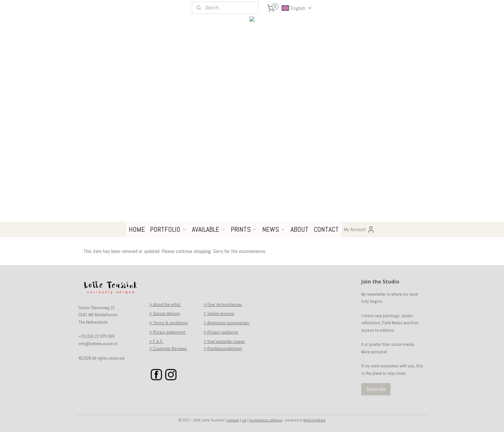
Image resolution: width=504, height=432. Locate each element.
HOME (137, 229)
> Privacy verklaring (221, 332)
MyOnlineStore (315, 420)
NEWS (274, 229)
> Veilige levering (219, 313)
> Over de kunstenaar (223, 304)
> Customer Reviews (168, 348)
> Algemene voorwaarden (226, 323)
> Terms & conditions (168, 323)
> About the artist (165, 304)
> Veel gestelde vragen (224, 341)
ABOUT (300, 229)
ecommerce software (266, 420)
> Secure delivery (165, 313)
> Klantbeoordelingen (223, 348)
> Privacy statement (168, 332)
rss (244, 420)
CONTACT (326, 229)
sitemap (233, 420)
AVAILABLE (209, 229)
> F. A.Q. (156, 341)
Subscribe (376, 389)
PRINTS (244, 229)
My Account (359, 230)
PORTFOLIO (168, 229)
